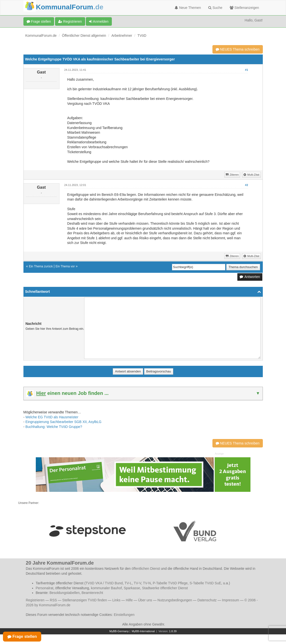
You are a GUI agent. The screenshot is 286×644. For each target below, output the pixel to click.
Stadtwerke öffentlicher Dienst (165, 588)
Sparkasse (132, 588)
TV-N (147, 583)
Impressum (231, 600)
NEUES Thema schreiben (238, 49)
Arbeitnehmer (122, 36)
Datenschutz (207, 600)
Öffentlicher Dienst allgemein (84, 36)
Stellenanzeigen (244, 8)
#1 (247, 70)
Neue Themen (188, 8)
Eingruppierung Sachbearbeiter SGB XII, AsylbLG (63, 422)
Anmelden (99, 21)
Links (116, 600)
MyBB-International (143, 631)
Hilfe (129, 600)
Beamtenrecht (92, 593)
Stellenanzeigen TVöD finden (85, 600)
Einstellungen (124, 615)
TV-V (137, 583)
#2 (247, 185)
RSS (53, 600)
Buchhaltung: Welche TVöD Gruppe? (54, 427)
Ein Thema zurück (41, 266)
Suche (215, 8)
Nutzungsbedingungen (175, 600)
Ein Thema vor (65, 266)
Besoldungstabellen (65, 593)
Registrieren (70, 21)
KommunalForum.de (41, 36)
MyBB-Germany (119, 631)
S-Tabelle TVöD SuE (205, 583)
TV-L (128, 583)
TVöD (142, 36)
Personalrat (45, 588)
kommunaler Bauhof (106, 588)
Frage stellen (39, 21)
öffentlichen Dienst (146, 569)
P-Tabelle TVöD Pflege (170, 583)
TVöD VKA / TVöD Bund (104, 583)
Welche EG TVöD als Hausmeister (52, 417)
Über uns (145, 600)
